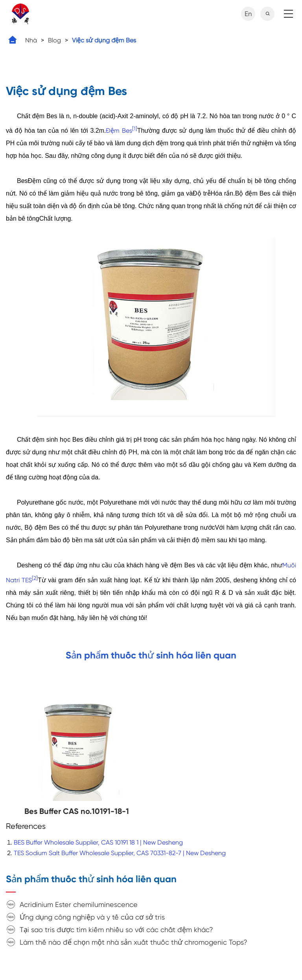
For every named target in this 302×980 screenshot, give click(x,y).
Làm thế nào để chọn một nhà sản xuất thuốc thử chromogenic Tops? (134, 942)
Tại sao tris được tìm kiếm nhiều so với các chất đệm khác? (116, 930)
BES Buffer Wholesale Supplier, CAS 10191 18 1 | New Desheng (98, 842)
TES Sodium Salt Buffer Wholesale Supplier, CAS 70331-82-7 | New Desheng (120, 853)
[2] (35, 578)
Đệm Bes (119, 131)
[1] (135, 129)
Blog (54, 40)
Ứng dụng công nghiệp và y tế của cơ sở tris (92, 917)
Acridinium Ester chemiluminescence (79, 904)
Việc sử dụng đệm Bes (104, 40)
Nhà (31, 40)
